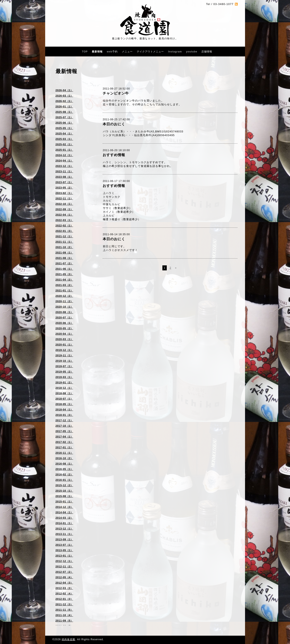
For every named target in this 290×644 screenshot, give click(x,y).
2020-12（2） (64, 296)
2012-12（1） (64, 561)
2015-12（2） (64, 485)
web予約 (112, 52)
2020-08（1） (64, 312)
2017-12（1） (64, 420)
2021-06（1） (64, 269)
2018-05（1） (64, 404)
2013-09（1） (64, 540)
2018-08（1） (64, 393)
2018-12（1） (64, 388)
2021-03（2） (64, 285)
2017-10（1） (64, 426)
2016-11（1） (64, 453)
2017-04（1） (64, 437)
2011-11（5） (64, 610)
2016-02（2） (64, 475)
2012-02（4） (64, 594)
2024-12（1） (64, 155)
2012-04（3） (64, 583)
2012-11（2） (64, 567)
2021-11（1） (64, 242)
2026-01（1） (64, 107)
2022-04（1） (64, 215)
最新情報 (97, 52)
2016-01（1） (64, 480)
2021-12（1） (64, 236)
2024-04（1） (64, 161)
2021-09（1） (64, 253)
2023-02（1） (64, 193)
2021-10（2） (64, 247)
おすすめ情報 (114, 155)
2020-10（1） (64, 307)
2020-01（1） (64, 345)
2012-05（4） (64, 577)
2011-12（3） (64, 604)
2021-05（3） (64, 274)
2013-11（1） (64, 534)
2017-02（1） (64, 442)
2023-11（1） (64, 172)
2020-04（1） (64, 334)
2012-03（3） (64, 588)
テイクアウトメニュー (150, 52)
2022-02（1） (64, 226)
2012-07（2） (64, 572)
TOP (85, 52)
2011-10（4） (64, 615)
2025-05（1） (64, 128)
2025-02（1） (64, 144)
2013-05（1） (64, 550)
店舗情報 (207, 52)
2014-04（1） (64, 512)
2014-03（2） (64, 518)
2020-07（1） (64, 318)
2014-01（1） (64, 523)
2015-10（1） (64, 491)
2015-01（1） (64, 502)
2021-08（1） (64, 258)
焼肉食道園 (68, 639)
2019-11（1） (64, 356)
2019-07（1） (64, 366)
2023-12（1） (64, 166)
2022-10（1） (64, 204)
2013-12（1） (64, 529)
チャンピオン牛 (116, 93)
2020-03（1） (64, 339)
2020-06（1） (64, 323)
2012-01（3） (64, 599)
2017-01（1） (64, 448)
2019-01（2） (64, 383)
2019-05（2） (64, 372)
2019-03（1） (64, 377)
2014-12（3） (64, 507)
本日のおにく (114, 124)
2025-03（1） (64, 139)
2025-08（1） (64, 112)
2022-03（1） (64, 220)
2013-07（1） (64, 545)
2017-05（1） (64, 431)
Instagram (175, 52)
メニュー (127, 52)
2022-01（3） (64, 231)
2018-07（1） (64, 399)
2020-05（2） (64, 328)
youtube (192, 52)
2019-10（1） (64, 361)
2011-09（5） (64, 621)
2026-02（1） (64, 101)
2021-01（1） (64, 291)
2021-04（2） (64, 280)
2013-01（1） (64, 556)
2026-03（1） (64, 96)
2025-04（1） (64, 134)
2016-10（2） (64, 458)
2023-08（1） (64, 177)
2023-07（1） (64, 182)
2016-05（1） (64, 469)
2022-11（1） (64, 199)
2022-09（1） (64, 209)
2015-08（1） (64, 496)
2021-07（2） (64, 264)
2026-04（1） (64, 90)
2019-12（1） (64, 350)
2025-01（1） (64, 150)
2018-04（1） (64, 410)
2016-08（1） (64, 464)
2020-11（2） (64, 301)
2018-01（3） (64, 415)
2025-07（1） (64, 117)
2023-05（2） (64, 188)
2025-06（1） (64, 123)
